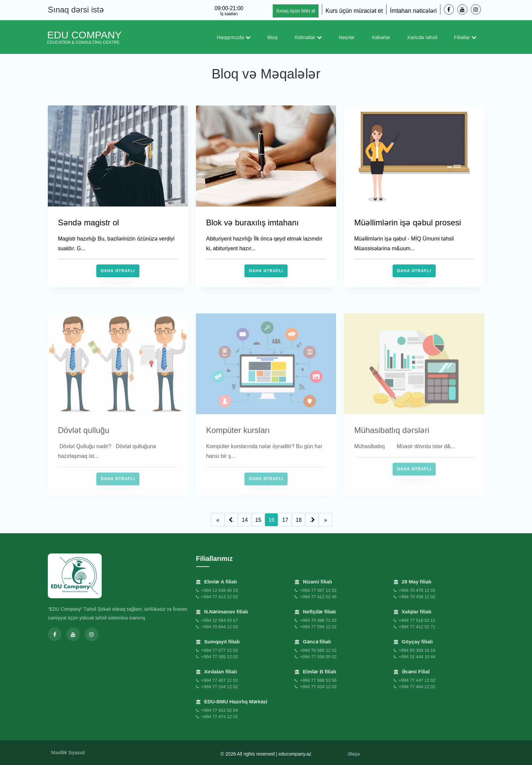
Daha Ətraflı (118, 271)
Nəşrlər (347, 37)
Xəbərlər (381, 37)
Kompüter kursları (238, 443)
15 (258, 520)
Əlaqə (354, 754)
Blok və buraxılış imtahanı (252, 222)
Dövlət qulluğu (84, 443)
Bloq (272, 37)
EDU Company (84, 37)
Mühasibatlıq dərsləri (392, 443)
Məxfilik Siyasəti (68, 753)
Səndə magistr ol (88, 222)
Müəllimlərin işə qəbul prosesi (408, 222)
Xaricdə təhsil (422, 37)
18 (299, 520)
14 (245, 520)
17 (285, 520)
